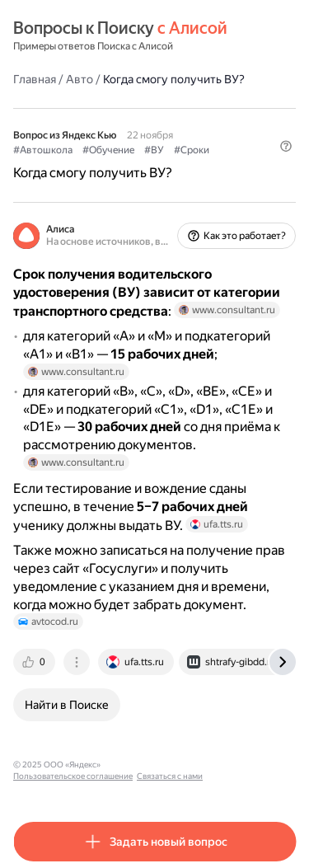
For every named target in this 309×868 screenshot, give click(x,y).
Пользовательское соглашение (73, 776)
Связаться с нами (170, 776)
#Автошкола (43, 150)
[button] (286, 146)
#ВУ (154, 150)
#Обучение (108, 150)
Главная (35, 79)
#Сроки (192, 150)
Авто (80, 79)
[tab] (35, 662)
